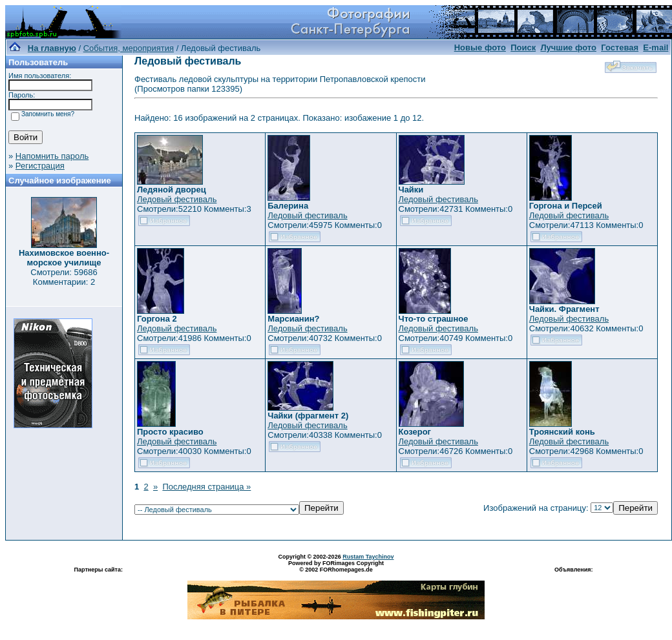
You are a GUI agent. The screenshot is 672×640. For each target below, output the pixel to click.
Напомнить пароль (52, 156)
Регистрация (40, 166)
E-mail (656, 47)
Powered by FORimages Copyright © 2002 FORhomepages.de (336, 566)
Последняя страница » (206, 487)
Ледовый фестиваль (177, 199)
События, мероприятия (129, 48)
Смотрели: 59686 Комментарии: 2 (64, 277)
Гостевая (620, 47)
